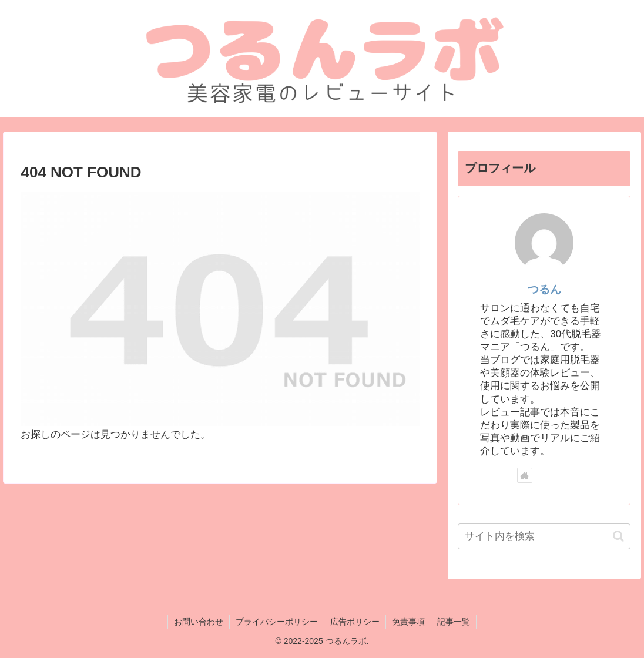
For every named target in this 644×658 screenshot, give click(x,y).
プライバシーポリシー (277, 622)
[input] (544, 536)
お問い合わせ (199, 622)
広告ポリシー (355, 622)
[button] (618, 536)
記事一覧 (454, 622)
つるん (544, 289)
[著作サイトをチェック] (525, 475)
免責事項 (408, 622)
